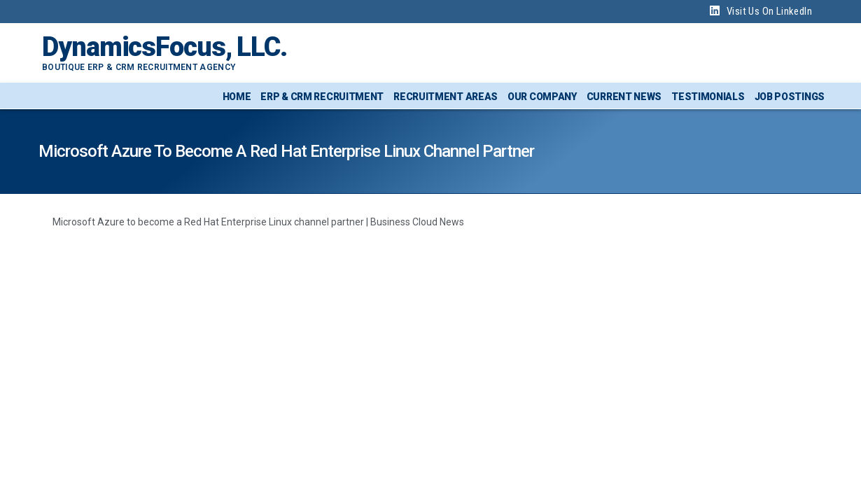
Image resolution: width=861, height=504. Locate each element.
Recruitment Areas (446, 97)
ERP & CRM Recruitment (322, 97)
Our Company (542, 97)
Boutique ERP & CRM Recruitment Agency (139, 67)
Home (237, 97)
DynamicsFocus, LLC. (164, 47)
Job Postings (790, 97)
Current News (624, 97)
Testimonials (708, 97)
